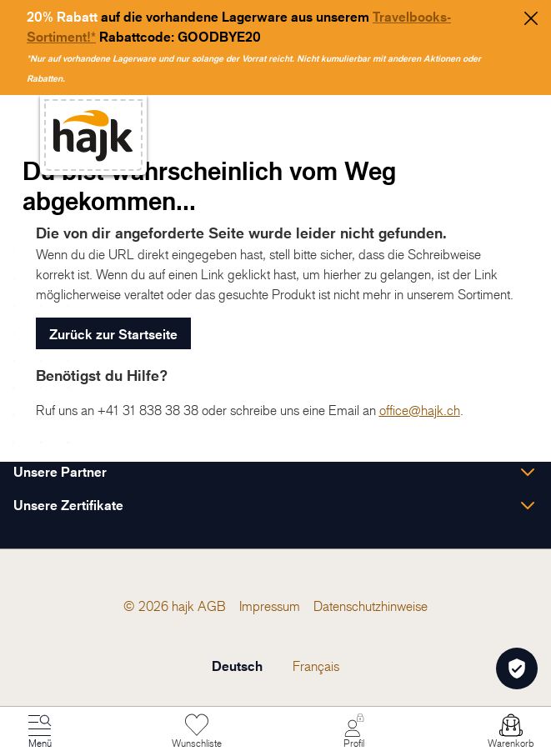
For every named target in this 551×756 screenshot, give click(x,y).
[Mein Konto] (354, 732)
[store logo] (93, 135)
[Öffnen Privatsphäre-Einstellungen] (517, 668)
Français (316, 666)
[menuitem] (212, 606)
